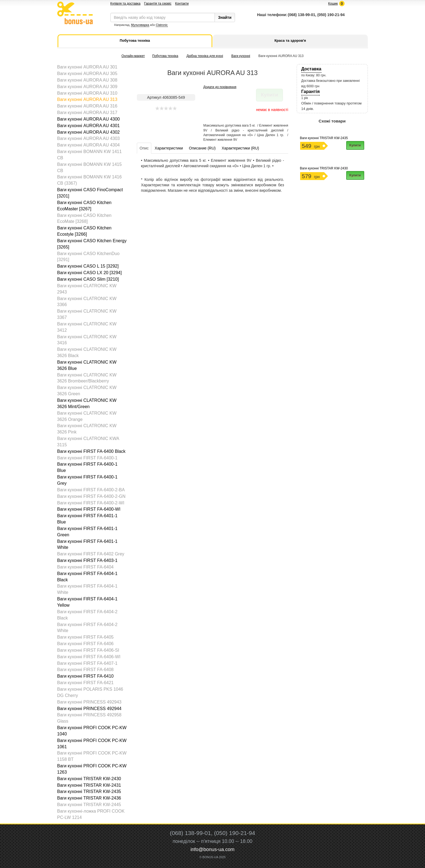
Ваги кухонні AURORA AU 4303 (89, 138)
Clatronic (162, 25)
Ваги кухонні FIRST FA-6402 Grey (91, 554)
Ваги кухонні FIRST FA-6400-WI (89, 509)
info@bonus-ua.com (212, 849)
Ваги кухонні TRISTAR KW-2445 (89, 805)
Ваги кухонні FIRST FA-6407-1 (87, 663)
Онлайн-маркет (133, 56)
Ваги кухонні (241, 56)
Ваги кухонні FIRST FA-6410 (85, 676)
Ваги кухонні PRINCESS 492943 (89, 702)
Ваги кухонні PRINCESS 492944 (89, 709)
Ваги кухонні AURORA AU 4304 (89, 145)
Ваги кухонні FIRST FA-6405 (85, 637)
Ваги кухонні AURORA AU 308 (87, 80)
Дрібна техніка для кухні (205, 56)
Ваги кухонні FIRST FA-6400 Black (91, 451)
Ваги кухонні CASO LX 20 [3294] (90, 273)
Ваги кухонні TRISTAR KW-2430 (89, 779)
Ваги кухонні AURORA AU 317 (87, 113)
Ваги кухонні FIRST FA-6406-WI (89, 657)
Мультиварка (140, 25)
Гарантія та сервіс (158, 4)
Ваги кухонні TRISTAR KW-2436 (89, 798)
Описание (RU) (202, 148)
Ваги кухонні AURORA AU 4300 (89, 119)
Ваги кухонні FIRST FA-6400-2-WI (91, 503)
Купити (355, 145)
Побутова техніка (165, 56)
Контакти (182, 4)
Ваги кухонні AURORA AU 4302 (89, 132)
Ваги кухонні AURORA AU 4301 (89, 126)
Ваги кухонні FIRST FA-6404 (85, 567)
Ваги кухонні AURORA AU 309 (87, 87)
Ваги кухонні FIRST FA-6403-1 (87, 560)
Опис (144, 148)
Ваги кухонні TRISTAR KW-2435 (89, 791)
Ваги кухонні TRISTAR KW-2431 (89, 785)
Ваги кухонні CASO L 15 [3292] (88, 266)
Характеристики (169, 148)
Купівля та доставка (126, 4)
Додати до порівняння (220, 87)
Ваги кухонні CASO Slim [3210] (88, 279)
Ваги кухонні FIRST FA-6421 (85, 683)
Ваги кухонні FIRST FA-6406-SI (88, 650)
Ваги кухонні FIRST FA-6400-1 (87, 458)
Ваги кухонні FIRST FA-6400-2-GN (91, 496)
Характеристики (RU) (240, 148)
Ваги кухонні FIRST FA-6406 (85, 644)
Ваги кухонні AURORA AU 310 (87, 93)
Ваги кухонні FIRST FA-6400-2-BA (91, 490)
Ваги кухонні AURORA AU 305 (87, 74)
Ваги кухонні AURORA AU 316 (87, 106)
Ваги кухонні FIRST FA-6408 (85, 670)
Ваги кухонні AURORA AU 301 (87, 67)
